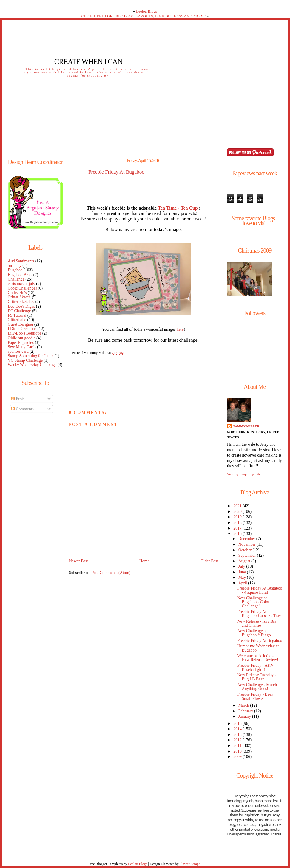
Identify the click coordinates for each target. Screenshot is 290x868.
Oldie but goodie (22, 338)
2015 (238, 724)
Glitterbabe (17, 320)
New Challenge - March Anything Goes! (257, 687)
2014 (238, 729)
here (180, 329)
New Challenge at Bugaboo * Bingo (254, 633)
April (243, 583)
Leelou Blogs (146, 11)
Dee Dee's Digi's (21, 306)
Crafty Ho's (17, 293)
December (247, 539)
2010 (238, 751)
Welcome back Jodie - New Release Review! (258, 658)
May (243, 577)
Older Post (209, 561)
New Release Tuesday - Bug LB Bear (257, 677)
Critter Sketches (21, 302)
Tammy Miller (246, 426)
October (246, 550)
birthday (15, 266)
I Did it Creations (22, 329)
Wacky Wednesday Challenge (32, 365)
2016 (238, 534)
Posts (18, 399)
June (243, 572)
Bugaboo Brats (20, 275)
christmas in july (21, 284)
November (248, 544)
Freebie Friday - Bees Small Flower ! (255, 696)
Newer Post (78, 561)
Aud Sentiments (21, 261)
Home (144, 561)
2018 (238, 523)
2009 (238, 757)
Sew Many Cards (22, 347)
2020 (238, 512)
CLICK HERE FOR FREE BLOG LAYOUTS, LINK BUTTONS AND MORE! (143, 16)
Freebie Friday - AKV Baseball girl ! (255, 667)
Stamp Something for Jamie (31, 356)
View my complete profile (244, 474)
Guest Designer (20, 324)
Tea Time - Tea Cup (178, 208)
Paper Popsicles (21, 342)
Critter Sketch (19, 297)
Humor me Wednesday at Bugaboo (258, 648)
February (246, 711)
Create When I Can (88, 62)
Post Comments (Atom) (111, 573)
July (242, 566)
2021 (238, 506)
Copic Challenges (22, 288)
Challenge (16, 279)
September (248, 555)
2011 (238, 746)
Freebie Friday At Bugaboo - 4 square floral (260, 590)
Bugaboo (15, 270)
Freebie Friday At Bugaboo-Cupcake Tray (259, 614)
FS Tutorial (17, 315)
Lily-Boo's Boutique (24, 333)
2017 (238, 528)
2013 (238, 735)
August (245, 561)
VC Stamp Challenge (25, 360)
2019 (238, 517)
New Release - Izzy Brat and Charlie (257, 623)
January (245, 716)
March (244, 705)
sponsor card (18, 351)
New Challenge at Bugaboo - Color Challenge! (253, 602)
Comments (23, 409)
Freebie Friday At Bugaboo (116, 172)
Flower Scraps (190, 864)
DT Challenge (19, 311)
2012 (238, 740)
